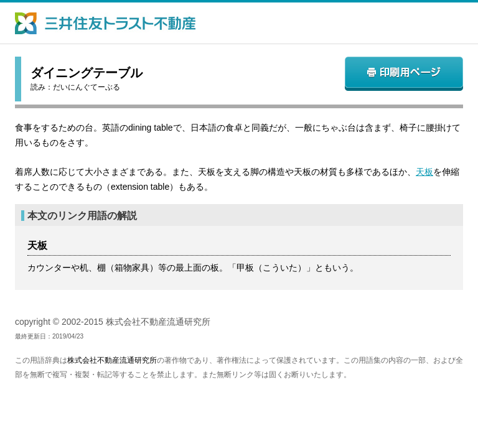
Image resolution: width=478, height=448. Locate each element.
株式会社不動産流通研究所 (112, 360)
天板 (424, 172)
